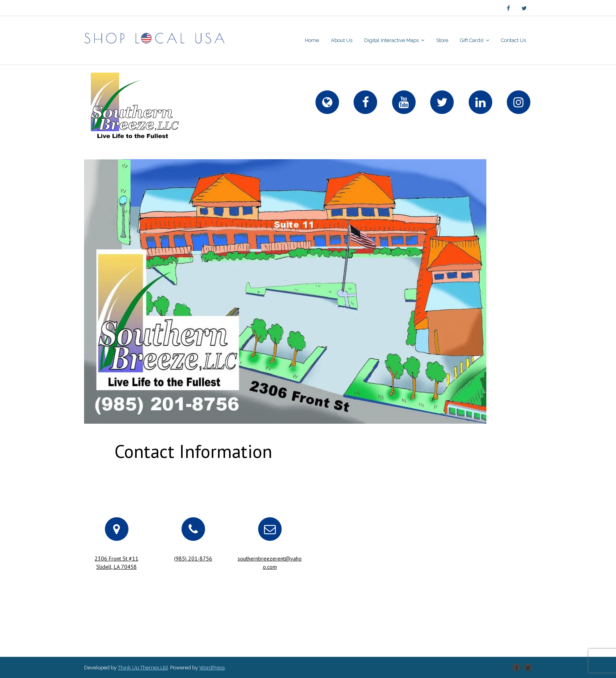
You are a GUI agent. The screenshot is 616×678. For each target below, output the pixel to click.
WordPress (212, 668)
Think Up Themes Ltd (143, 668)
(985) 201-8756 (193, 559)
